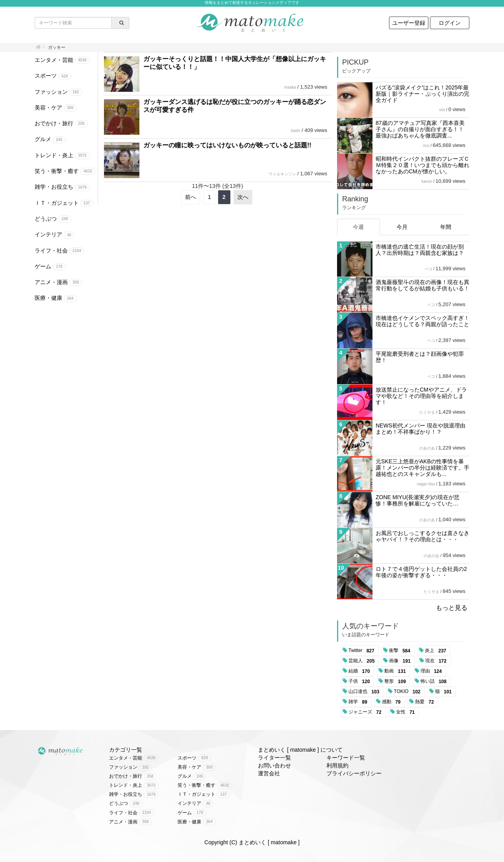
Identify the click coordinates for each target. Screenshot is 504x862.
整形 (396, 682)
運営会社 (269, 773)
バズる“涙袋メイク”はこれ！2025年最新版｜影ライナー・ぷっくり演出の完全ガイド (422, 94)
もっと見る (452, 608)
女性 (407, 712)
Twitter (363, 651)
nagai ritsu (426, 484)
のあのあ (427, 448)
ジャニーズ (366, 712)
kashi (296, 131)
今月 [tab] (402, 227)
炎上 (437, 651)
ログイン (450, 23)
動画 (396, 671)
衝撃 (401, 651)
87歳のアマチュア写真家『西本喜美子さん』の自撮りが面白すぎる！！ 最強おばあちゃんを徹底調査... (420, 129)
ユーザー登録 (409, 23)
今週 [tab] (358, 227)
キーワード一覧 (346, 758)
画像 (401, 661)
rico (426, 146)
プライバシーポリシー (354, 773)
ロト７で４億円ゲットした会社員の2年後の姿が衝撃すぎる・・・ (421, 572)
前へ (191, 197)
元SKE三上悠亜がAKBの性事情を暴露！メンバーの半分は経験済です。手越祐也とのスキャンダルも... (422, 468)
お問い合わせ (274, 765)
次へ (243, 197)
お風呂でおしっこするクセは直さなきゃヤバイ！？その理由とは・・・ (422, 536)
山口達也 (365, 692)
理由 (433, 671)
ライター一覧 (274, 758)
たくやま (427, 412)
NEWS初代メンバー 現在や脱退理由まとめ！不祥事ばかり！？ (421, 429)
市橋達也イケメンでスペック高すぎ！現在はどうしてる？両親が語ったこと (422, 321)
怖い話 (435, 682)
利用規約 (337, 765)
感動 (393, 702)
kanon (427, 181)
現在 (437, 661)
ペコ (428, 269)
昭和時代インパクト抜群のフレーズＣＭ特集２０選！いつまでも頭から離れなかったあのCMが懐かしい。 (422, 165)
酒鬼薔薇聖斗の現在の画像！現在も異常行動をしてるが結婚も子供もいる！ (422, 285)
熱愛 (426, 702)
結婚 (360, 671)
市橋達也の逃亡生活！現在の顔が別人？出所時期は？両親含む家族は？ (420, 250)
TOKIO (408, 692)
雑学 (359, 702)
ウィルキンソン (282, 174)
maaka (290, 87)
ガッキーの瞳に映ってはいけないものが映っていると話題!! (227, 145)
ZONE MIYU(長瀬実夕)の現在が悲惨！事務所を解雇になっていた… (418, 500)
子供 (360, 682)
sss (442, 110)
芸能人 (363, 661)
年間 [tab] (446, 227)
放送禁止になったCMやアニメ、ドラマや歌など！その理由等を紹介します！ (421, 396)
